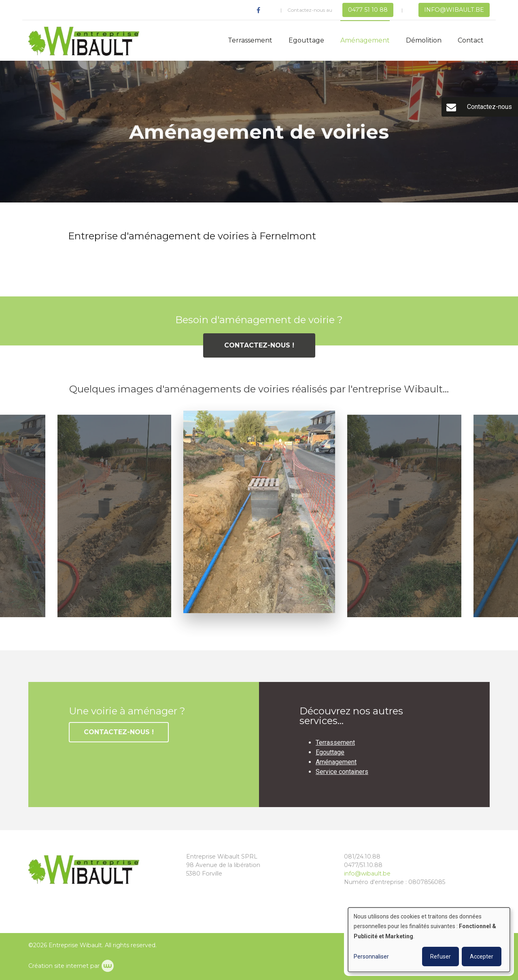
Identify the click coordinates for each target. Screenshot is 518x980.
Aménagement (365, 40)
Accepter (482, 957)
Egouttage (306, 40)
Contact (471, 40)
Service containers (342, 778)
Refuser (441, 957)
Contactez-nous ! (259, 351)
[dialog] (429, 940)
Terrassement (250, 40)
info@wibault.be (367, 873)
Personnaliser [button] (371, 957)
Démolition (424, 40)
